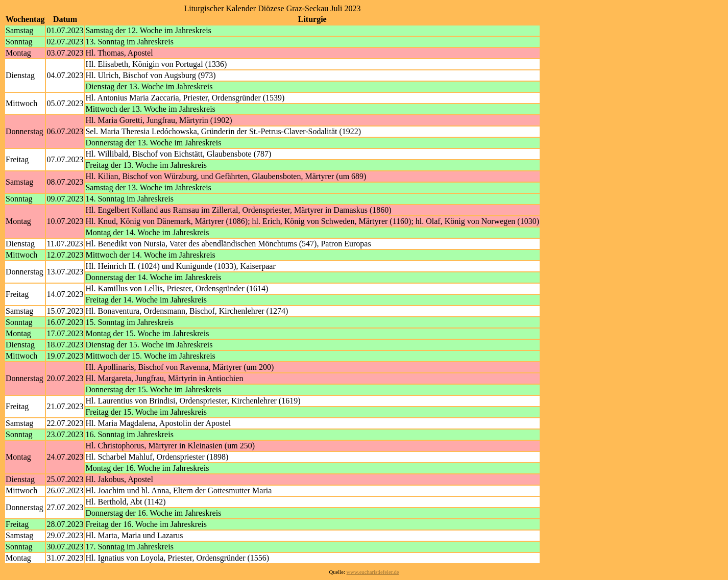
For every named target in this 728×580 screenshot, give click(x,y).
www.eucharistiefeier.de (373, 572)
